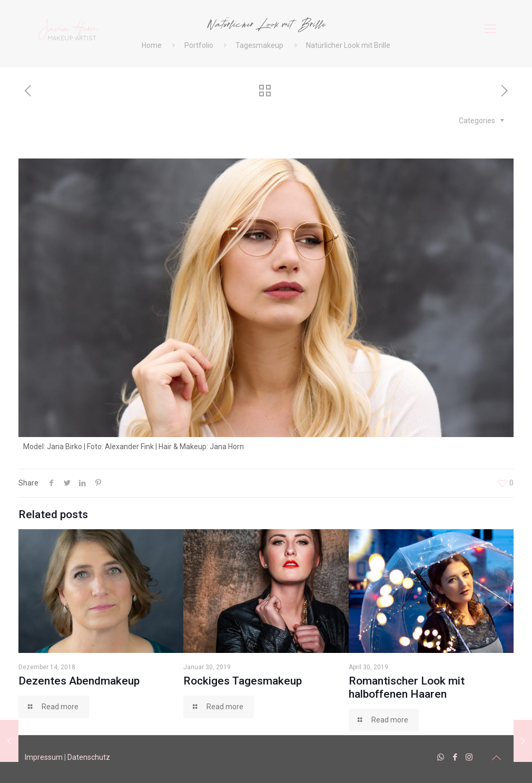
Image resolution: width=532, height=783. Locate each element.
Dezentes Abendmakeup (79, 681)
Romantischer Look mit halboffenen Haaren (407, 687)
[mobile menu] (490, 29)
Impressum (44, 757)
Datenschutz (89, 757)
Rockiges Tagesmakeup (243, 681)
